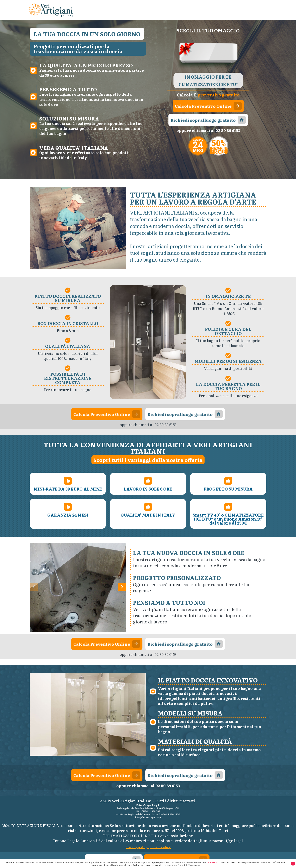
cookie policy (160, 847)
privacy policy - (137, 847)
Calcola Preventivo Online (208, 106)
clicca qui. (213, 862)
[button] (122, 587)
